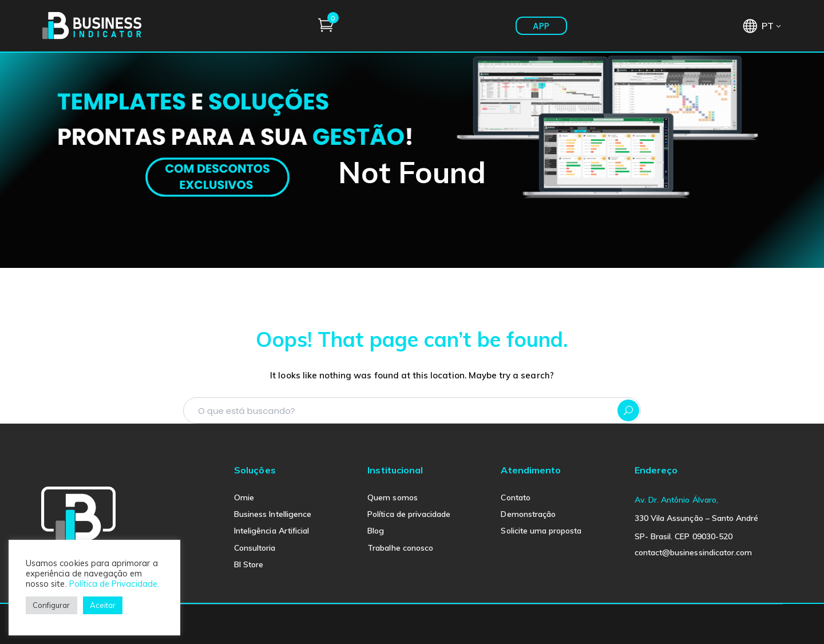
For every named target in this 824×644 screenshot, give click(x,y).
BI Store (249, 564)
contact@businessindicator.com (693, 552)
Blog (376, 531)
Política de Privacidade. (114, 584)
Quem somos (393, 497)
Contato (515, 497)
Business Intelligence (273, 514)
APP (707, 26)
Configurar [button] (51, 605)
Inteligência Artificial (272, 531)
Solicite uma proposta (541, 531)
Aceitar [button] (103, 605)
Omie (244, 497)
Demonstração (528, 514)
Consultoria (255, 548)
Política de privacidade (409, 514)
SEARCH (628, 410)
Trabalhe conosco (400, 548)
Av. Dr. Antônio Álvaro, (676, 500)
